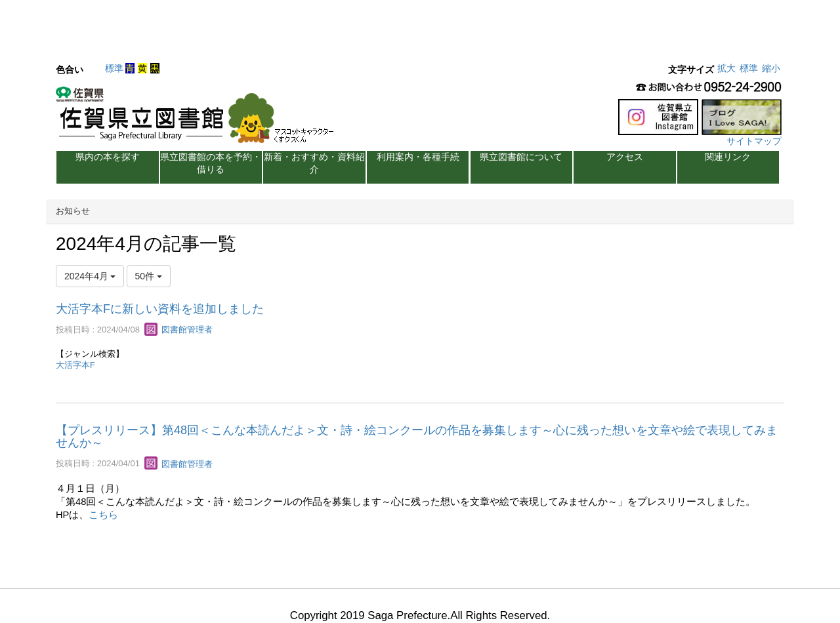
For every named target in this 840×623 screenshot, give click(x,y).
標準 (114, 68)
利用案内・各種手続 (418, 157)
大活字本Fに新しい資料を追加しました (160, 309)
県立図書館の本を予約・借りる (211, 163)
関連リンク (728, 157)
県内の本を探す (108, 157)
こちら (103, 515)
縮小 (771, 68)
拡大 (726, 68)
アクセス (625, 157)
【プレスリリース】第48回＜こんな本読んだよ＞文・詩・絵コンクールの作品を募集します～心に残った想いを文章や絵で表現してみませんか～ (417, 437)
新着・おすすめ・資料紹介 (314, 163)
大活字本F (75, 365)
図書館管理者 (178, 330)
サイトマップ (754, 141)
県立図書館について (521, 157)
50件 (149, 276)
